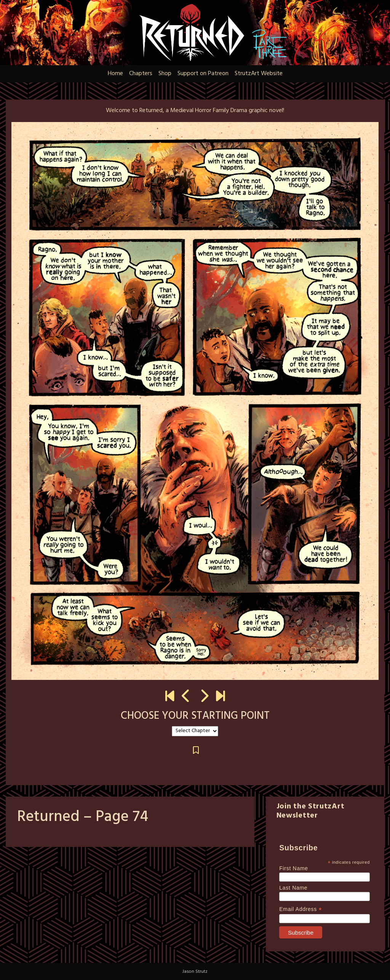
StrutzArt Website (259, 74)
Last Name (293, 888)
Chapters (141, 74)
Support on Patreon (203, 74)
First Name (293, 868)
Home (115, 74)
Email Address (300, 909)
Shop (165, 74)
